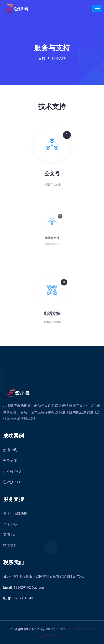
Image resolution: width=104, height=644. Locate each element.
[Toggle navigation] (97, 8)
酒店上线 (10, 450)
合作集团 (10, 461)
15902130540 (18, 598)
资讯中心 (10, 524)
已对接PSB (12, 482)
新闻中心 (10, 535)
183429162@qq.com (24, 588)
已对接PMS (12, 471)
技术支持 (10, 545)
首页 (42, 58)
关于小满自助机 (15, 513)
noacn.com (75, 629)
